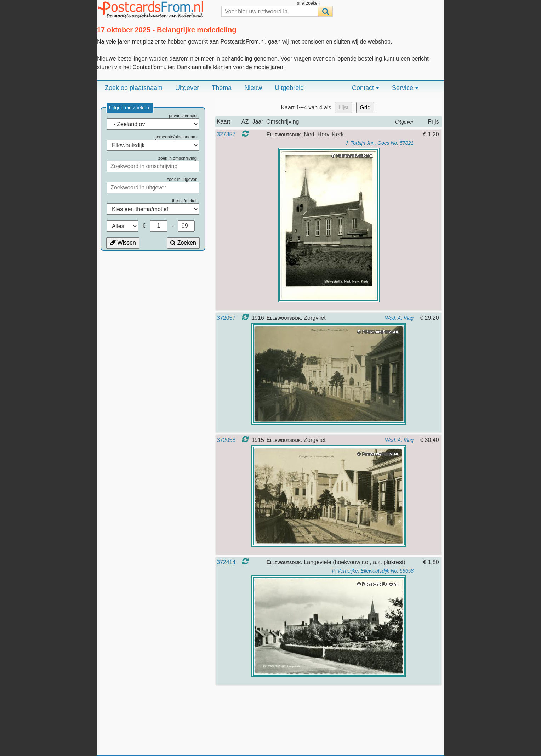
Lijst (343, 107)
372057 (226, 318)
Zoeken (183, 243)
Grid (365, 107)
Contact (366, 88)
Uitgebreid (289, 88)
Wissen (123, 243)
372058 (226, 440)
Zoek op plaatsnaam (134, 88)
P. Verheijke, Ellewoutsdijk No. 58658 (373, 571)
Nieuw (253, 88)
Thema (222, 88)
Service (405, 88)
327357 (226, 134)
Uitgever (187, 88)
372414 (226, 562)
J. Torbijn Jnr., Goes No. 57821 (379, 143)
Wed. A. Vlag (399, 318)
